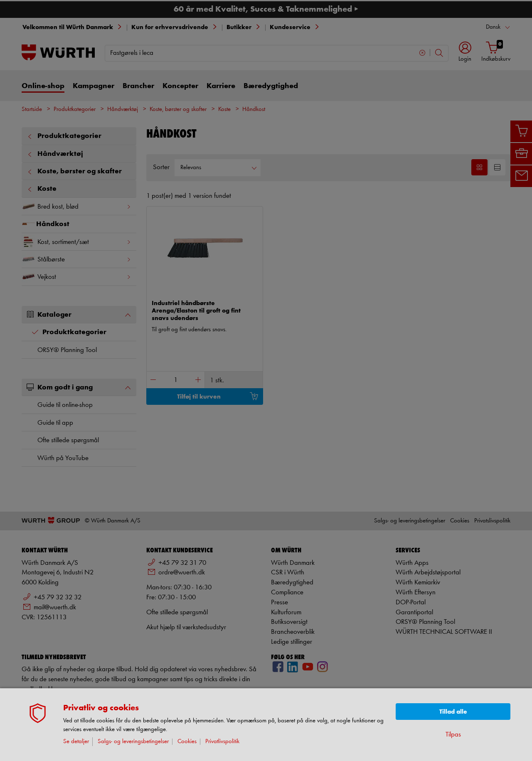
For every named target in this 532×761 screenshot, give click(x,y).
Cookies (187, 742)
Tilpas (453, 735)
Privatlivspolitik (222, 742)
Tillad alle (453, 712)
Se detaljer (76, 742)
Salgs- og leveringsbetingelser (133, 742)
